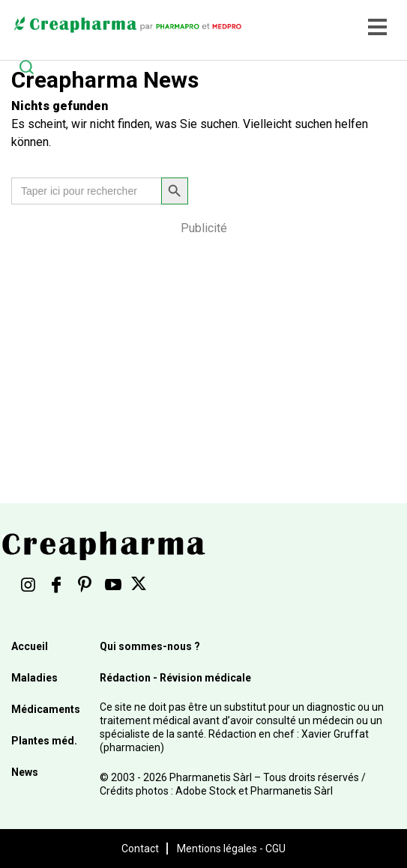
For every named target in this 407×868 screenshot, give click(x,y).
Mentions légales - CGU (231, 849)
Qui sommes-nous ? (150, 646)
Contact (140, 849)
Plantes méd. (44, 741)
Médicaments (46, 709)
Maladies (34, 678)
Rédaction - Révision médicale (175, 678)
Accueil (30, 646)
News (25, 772)
